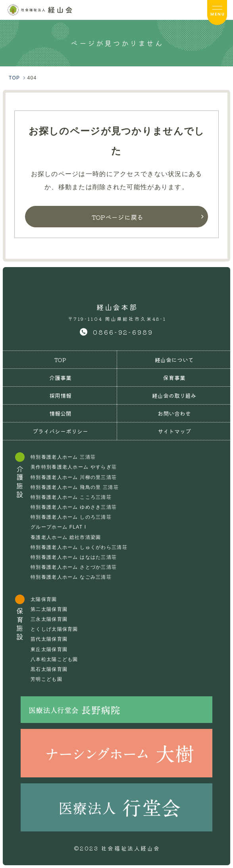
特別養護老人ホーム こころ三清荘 (71, 497)
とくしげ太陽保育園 (54, 629)
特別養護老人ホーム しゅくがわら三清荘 (79, 547)
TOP (60, 360)
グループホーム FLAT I (58, 527)
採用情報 (60, 395)
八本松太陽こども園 (54, 659)
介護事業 (60, 378)
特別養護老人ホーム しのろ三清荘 (71, 517)
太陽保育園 (44, 599)
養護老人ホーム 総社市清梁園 (66, 537)
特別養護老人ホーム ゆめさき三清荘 (74, 507)
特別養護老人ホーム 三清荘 (63, 457)
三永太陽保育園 (49, 619)
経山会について (174, 360)
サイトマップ (174, 431)
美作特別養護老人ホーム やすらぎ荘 (74, 467)
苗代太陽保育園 (49, 639)
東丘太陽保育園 (49, 649)
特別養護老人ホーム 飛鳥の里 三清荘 (75, 487)
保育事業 (174, 378)
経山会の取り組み (174, 395)
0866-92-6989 (123, 332)
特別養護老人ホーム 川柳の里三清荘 (74, 477)
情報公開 (60, 413)
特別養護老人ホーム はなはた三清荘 (74, 557)
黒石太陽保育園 (49, 669)
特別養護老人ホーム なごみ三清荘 (71, 577)
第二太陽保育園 (49, 609)
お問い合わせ (174, 413)
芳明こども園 (46, 679)
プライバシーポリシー (60, 431)
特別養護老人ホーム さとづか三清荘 (74, 567)
